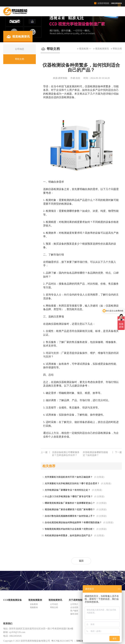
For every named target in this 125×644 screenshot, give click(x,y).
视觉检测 (84, 49)
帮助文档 (117, 49)
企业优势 (74, 607)
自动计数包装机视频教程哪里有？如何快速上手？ (70, 516)
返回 (81, 561)
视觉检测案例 (35, 600)
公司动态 (54, 604)
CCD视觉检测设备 (13, 600)
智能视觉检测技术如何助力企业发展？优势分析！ (70, 529)
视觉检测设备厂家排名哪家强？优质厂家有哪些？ (70, 509)
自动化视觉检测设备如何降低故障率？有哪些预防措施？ (73, 522)
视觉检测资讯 (102, 49)
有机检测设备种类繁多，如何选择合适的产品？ (69, 536)
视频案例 (34, 607)
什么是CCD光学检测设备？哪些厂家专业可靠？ (69, 496)
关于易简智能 (76, 600)
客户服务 (74, 611)
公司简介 (74, 604)
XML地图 (81, 641)
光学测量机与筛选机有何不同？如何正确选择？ (69, 477)
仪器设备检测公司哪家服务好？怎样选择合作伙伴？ (60, 454)
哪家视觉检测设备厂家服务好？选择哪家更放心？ (70, 503)
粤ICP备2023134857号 (62, 641)
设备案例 (34, 604)
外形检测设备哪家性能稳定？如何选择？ (102, 454)
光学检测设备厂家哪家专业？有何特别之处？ (68, 490)
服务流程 (74, 614)
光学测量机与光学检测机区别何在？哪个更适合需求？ (72, 483)
